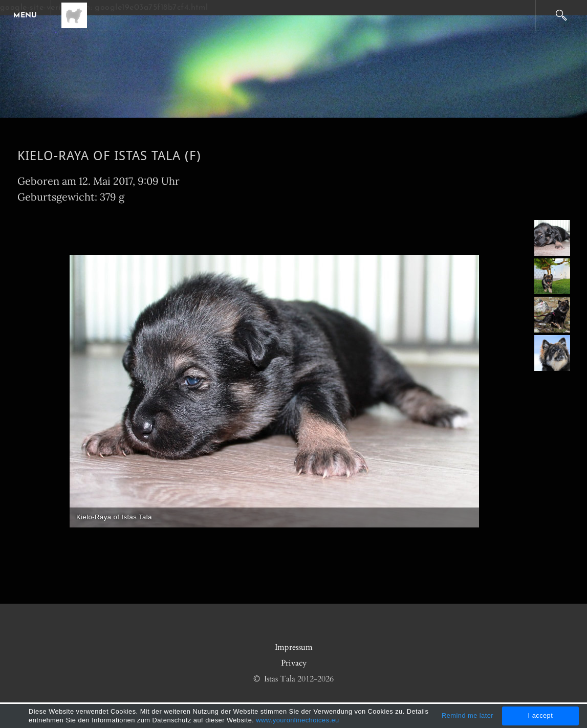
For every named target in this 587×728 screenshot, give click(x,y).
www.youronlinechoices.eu (297, 720)
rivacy (296, 663)
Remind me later (468, 715)
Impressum (294, 647)
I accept (541, 715)
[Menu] (26, 15)
